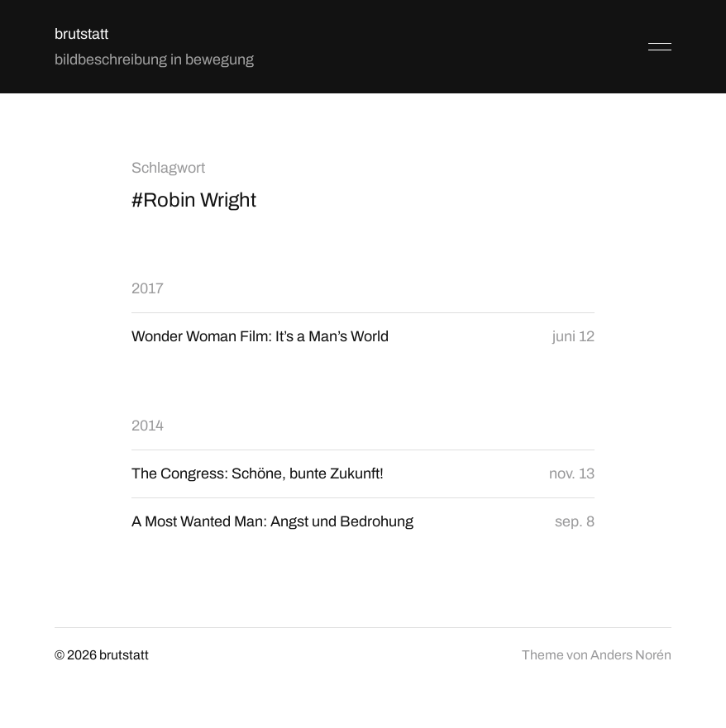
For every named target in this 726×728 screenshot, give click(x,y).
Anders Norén (631, 655)
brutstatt (81, 34)
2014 (148, 426)
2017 (148, 288)
